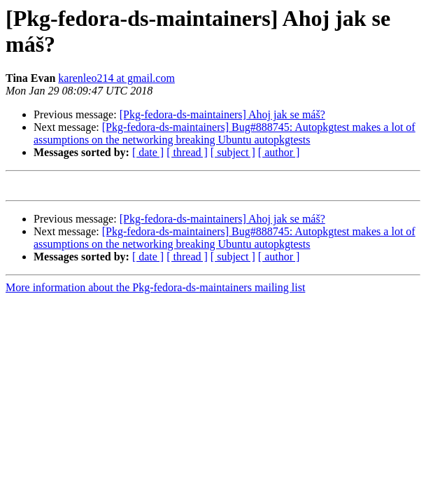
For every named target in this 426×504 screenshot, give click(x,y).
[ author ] (279, 152)
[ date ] (148, 152)
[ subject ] (233, 152)
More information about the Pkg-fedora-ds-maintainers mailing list (155, 289)
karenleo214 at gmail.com (116, 78)
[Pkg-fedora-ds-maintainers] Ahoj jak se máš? (222, 114)
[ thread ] (187, 152)
